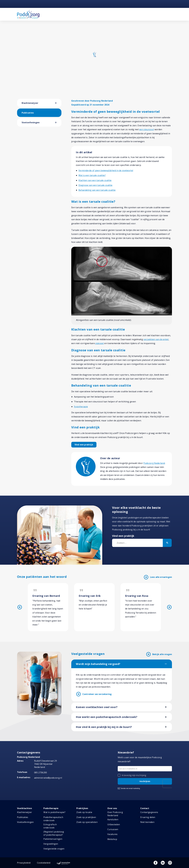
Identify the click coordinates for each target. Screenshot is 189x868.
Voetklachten (24, 808)
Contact (145, 808)
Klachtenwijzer (30, 103)
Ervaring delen (148, 817)
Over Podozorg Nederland (115, 814)
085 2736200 (41, 773)
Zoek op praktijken (86, 817)
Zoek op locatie (84, 812)
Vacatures (112, 834)
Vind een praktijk (84, 445)
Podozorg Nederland (154, 463)
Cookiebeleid (44, 863)
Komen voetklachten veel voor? (97, 707)
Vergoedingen (51, 844)
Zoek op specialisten (87, 822)
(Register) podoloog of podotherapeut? (54, 833)
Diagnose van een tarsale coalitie (95, 185)
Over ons (112, 808)
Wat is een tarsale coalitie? (92, 175)
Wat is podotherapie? (54, 812)
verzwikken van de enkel (156, 339)
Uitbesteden (114, 824)
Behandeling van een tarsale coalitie (97, 190)
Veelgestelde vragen (54, 849)
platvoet (100, 343)
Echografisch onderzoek (50, 826)
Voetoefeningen (31, 122)
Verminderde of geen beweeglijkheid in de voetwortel (106, 170)
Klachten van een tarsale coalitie (95, 180)
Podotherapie (51, 808)
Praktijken (82, 808)
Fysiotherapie (81, 407)
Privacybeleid (24, 863)
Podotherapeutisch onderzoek (53, 819)
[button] (58, 103)
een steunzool (147, 129)
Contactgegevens (149, 812)
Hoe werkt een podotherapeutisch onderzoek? (107, 717)
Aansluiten (113, 819)
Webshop (112, 839)
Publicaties (28, 113)
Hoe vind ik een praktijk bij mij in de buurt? (104, 727)
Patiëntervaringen (53, 839)
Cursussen (113, 829)
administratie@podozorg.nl (48, 778)
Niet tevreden (147, 822)
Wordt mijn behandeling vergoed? (98, 664)
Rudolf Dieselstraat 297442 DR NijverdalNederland (45, 764)
